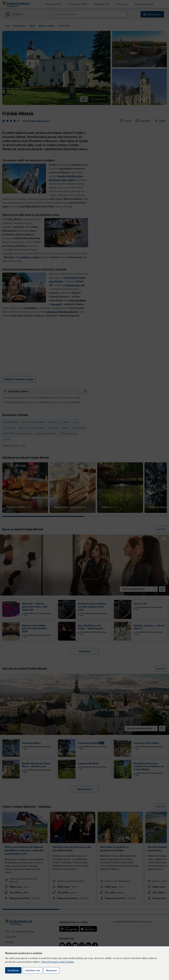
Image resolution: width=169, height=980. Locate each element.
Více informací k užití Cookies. (58, 962)
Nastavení (51, 970)
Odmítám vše (33, 970)
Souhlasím (13, 970)
